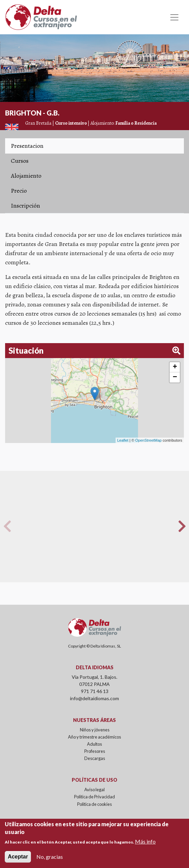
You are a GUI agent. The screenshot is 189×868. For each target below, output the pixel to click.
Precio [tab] (19, 191)
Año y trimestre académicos (94, 737)
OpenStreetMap (149, 440)
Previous (7, 526)
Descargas (95, 758)
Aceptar (18, 857)
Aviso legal (94, 790)
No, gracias (50, 857)
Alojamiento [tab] (26, 176)
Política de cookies (94, 804)
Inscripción (25, 206)
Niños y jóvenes (95, 730)
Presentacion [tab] (27, 146)
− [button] (175, 377)
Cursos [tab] (20, 161)
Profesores (95, 751)
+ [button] (175, 367)
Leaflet (123, 440)
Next (182, 526)
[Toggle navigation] (174, 17)
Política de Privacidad (94, 797)
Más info (145, 841)
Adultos (94, 744)
